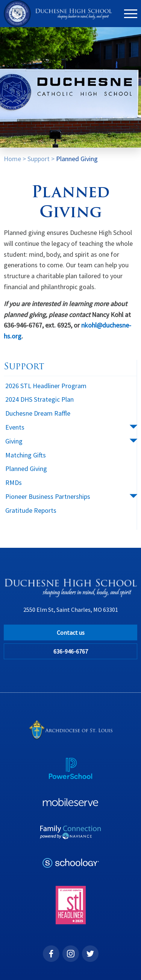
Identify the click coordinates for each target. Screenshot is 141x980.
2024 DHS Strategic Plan (39, 399)
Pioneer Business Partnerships (48, 496)
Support (39, 159)
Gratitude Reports (31, 510)
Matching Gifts (26, 455)
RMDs (14, 482)
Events (15, 427)
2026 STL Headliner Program (46, 386)
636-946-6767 (71, 651)
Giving (14, 441)
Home (12, 159)
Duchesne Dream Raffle (38, 413)
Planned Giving (77, 159)
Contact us (71, 633)
